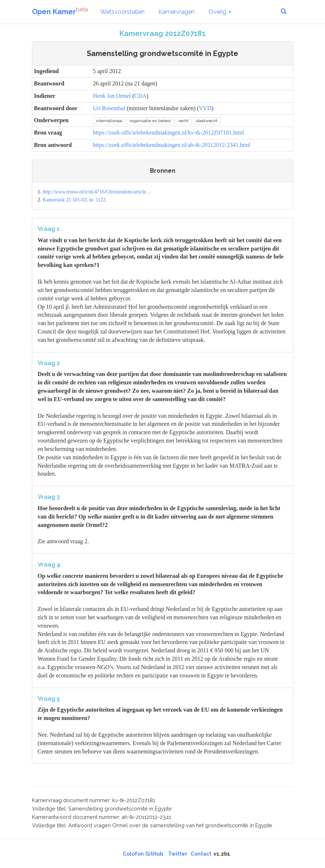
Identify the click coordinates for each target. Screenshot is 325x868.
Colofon (133, 854)
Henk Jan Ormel (112, 96)
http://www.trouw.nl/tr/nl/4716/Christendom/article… (97, 192)
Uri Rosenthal (109, 108)
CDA (141, 96)
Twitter (178, 854)
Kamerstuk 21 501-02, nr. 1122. (75, 200)
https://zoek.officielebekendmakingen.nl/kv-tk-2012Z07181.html (168, 133)
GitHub (154, 854)
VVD (205, 108)
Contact (201, 854)
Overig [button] (220, 12)
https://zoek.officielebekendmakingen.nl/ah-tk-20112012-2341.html (172, 145)
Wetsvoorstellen (122, 12)
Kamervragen (176, 12)
